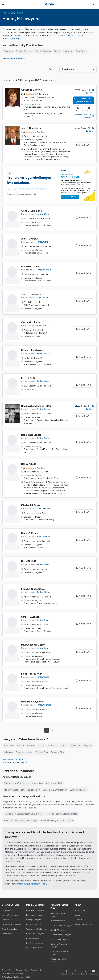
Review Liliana (43, 590)
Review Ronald (44, 269)
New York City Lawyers (36, 908)
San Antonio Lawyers (35, 940)
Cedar (41, 743)
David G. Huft (29, 559)
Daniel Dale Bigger (31, 434)
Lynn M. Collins (29, 377)
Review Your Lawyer (10, 912)
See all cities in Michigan (14, 760)
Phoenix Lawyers (33, 936)
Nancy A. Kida (29, 462)
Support (78, 917)
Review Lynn (43, 380)
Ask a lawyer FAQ (55, 781)
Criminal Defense (24, 51)
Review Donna (44, 353)
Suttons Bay (42, 750)
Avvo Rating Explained (84, 922)
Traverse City (57, 750)
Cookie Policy (36, 968)
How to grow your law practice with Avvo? (24, 811)
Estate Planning (44, 51)
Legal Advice (8, 917)
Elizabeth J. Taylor (31, 503)
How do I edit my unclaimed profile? (58, 818)
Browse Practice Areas (12, 922)
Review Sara (43, 618)
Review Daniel (43, 437)
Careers (78, 912)
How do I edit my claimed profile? (63, 811)
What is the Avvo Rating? (55, 787)
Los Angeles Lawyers (35, 912)
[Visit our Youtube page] (93, 969)
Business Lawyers (58, 918)
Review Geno (43, 213)
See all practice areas (13, 58)
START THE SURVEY (70, 196)
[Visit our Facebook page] (68, 969)
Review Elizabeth (45, 506)
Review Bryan (43, 408)
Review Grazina (44, 325)
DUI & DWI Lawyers (58, 928)
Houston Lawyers (34, 922)
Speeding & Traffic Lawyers (58, 958)
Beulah (20, 743)
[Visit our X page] (77, 969)
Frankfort (52, 743)
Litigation (69, 51)
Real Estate (82, 51)
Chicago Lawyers (34, 917)
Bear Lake (9, 743)
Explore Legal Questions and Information (24, 781)
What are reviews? (79, 787)
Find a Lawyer (8, 908)
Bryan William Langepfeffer (36, 405)
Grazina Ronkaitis (31, 321)
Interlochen (75, 743)
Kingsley (88, 743)
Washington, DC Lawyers (37, 926)
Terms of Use (7, 968)
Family (57, 51)
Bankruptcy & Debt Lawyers (59, 912)
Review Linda (43, 674)
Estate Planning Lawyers (61, 932)
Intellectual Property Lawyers (59, 950)
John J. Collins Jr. (30, 238)
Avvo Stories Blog (9, 926)
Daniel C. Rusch (30, 531)
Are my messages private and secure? (22, 787)
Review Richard (44, 702)
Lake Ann (8, 750)
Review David (43, 562)
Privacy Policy (22, 968)
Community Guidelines (13, 971)
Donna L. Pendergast (33, 349)
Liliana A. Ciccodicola (33, 587)
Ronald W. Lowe (30, 266)
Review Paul (42, 646)
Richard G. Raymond (33, 699)
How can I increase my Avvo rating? (21, 818)
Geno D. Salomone (32, 210)
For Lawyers (7, 931)
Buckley (31, 743)
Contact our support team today (31, 881)
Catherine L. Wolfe (32, 90)
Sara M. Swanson (31, 615)
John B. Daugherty (31, 128)
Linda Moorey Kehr (32, 671)
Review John (43, 241)
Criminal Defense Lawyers (61, 923)
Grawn (63, 743)
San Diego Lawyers (34, 945)
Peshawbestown (24, 750)
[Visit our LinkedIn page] (85, 969)
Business (8, 51)
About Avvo (80, 908)
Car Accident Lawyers (60, 937)
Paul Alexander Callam (34, 643)
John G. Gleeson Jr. (32, 293)
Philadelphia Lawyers (35, 931)
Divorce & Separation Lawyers (60, 943)
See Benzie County (12, 757)
